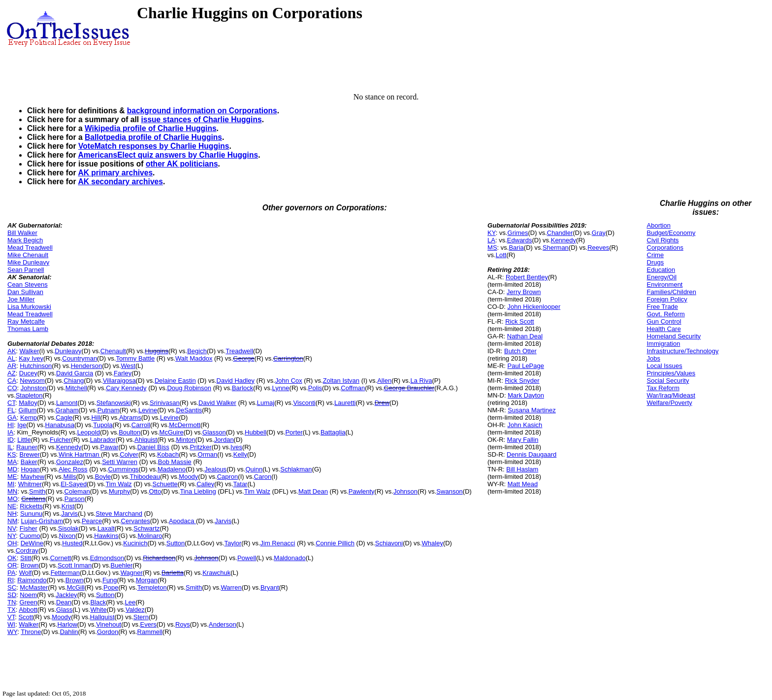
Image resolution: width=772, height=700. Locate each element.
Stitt (26, 558)
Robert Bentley (527, 277)
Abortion (659, 225)
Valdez (135, 610)
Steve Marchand (119, 514)
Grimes (518, 233)
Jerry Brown (524, 292)
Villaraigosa (119, 381)
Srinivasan (165, 403)
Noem (28, 595)
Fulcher (60, 440)
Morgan (147, 580)
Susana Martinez (532, 410)
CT (11, 403)
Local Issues (665, 366)
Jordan (224, 440)
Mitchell (76, 388)
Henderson (87, 366)
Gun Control (664, 321)
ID (11, 440)
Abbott (28, 610)
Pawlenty (362, 491)
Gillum (27, 410)
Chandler (560, 233)
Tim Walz (118, 484)
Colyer (129, 454)
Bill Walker (22, 233)
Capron (228, 477)
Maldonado (289, 558)
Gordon (108, 632)
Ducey (28, 373)
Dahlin (69, 632)
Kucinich (135, 543)
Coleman (77, 491)
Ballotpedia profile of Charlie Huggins (153, 137)
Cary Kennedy (126, 388)
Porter (294, 432)
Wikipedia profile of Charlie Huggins (151, 128)
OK (12, 558)
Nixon (67, 536)
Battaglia (333, 432)
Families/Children (672, 292)
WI (11, 624)
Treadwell (239, 351)
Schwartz (146, 528)
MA (12, 462)
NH (12, 514)
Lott (501, 255)
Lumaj (266, 403)
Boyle (103, 477)
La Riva (421, 381)
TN (12, 602)
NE (12, 506)
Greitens (33, 499)
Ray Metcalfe (26, 321)
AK (12, 351)
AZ (12, 373)
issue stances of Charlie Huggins (201, 119)
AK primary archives (115, 173)
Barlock (242, 388)
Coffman (353, 388)
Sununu (31, 514)
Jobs (654, 358)
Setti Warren (120, 462)
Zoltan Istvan (341, 381)
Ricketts (31, 506)
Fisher (29, 528)
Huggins (157, 351)
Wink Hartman (80, 454)
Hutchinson (36, 366)
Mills (69, 477)
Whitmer (30, 484)
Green (29, 602)
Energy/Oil (662, 277)
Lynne (281, 388)
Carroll (141, 425)
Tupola (103, 425)
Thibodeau (145, 477)
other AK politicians (182, 164)
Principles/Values (671, 373)
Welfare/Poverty (670, 403)
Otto (155, 491)
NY (12, 536)
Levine (148, 410)
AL (11, 358)
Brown (30, 565)
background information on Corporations (202, 111)
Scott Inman (75, 565)
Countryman (80, 358)
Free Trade (663, 307)
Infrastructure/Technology (683, 351)
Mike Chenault (28, 255)
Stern (141, 617)
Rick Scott (520, 321)
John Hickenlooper (534, 307)
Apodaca (182, 521)
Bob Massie (175, 462)
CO (12, 388)
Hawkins (106, 536)
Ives (236, 447)
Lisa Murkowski (29, 307)
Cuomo (30, 536)
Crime (656, 255)
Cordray (27, 550)
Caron (263, 477)
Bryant (270, 587)
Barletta (173, 573)
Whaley (433, 543)
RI (11, 580)
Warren (231, 587)
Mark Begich (25, 240)
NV (12, 528)
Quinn (254, 469)
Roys (183, 624)
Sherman (556, 248)
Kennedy (69, 447)
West (128, 366)
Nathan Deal (525, 336)
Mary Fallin (523, 440)
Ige (22, 425)
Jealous (215, 469)
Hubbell (256, 432)
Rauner (27, 447)
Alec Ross (73, 469)
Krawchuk (216, 573)
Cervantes (136, 521)
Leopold (89, 432)
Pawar (110, 447)
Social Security (668, 381)
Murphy (119, 491)
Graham (67, 410)
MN (12, 491)
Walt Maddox (194, 358)
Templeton (152, 587)
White (98, 610)
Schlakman (296, 469)
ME (12, 477)
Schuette (165, 484)
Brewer (30, 454)
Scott (26, 617)
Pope (111, 587)
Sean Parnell (26, 270)
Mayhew (32, 477)
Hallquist (102, 617)
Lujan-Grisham (42, 521)
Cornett (61, 558)
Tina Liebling (198, 491)
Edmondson (107, 558)
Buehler (122, 565)
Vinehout (109, 624)
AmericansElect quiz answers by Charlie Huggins (168, 155)
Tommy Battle (135, 358)
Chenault (113, 351)
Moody (188, 477)
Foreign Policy (667, 299)
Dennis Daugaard (531, 454)
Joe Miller (21, 299)
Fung (110, 580)
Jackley (66, 595)
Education (661, 270)
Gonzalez (70, 462)
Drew (382, 403)
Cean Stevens (28, 284)
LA (491, 240)
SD (12, 595)
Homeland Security (674, 336)
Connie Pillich (335, 543)
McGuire (172, 432)
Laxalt (106, 528)
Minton (186, 440)
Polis (315, 388)
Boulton (129, 432)
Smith (37, 491)
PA (11, 573)
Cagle (64, 417)
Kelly (240, 454)
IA (10, 432)
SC (12, 587)
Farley (123, 373)
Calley (205, 484)
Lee (130, 602)
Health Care (664, 329)
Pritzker (201, 447)
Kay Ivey (31, 358)
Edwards (520, 240)
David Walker (217, 403)
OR (12, 565)
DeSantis (189, 410)
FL (11, 410)
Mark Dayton (526, 395)
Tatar (241, 484)
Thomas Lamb (28, 329)
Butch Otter (520, 351)
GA (12, 417)
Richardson (159, 558)
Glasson (214, 432)
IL (10, 447)
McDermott (185, 425)
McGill (76, 587)
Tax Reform (663, 388)
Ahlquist (146, 440)
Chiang (74, 381)
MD (12, 469)
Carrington (288, 358)
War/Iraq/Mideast (671, 395)
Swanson (449, 491)
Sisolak (68, 528)
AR (12, 366)
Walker (30, 351)
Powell (247, 558)
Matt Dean (313, 491)
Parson (75, 499)
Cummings (123, 469)
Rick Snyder (522, 381)
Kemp (29, 417)
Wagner (132, 573)
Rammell (150, 632)
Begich (197, 351)
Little (24, 440)
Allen (384, 381)
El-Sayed (74, 484)
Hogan (30, 469)
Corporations (665, 248)
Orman (208, 454)
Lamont (67, 403)
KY (492, 233)
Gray (599, 233)
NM (12, 521)
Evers (148, 624)
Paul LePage (526, 366)
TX (12, 610)
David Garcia (75, 373)
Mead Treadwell (30, 248)
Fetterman (65, 573)
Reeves (598, 248)
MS (492, 248)
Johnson (405, 491)
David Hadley (236, 381)
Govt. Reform (666, 314)
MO (13, 499)
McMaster (34, 587)
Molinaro (150, 536)
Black (98, 602)
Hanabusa (60, 425)
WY (12, 632)
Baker (29, 462)
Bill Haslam (522, 469)
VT (11, 617)
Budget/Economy (671, 233)
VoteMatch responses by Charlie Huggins (154, 146)
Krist (68, 506)
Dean (64, 602)
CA (12, 381)
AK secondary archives (120, 182)
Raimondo (32, 580)
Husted (72, 543)
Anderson (223, 624)
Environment (665, 284)
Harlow (67, 624)
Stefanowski (114, 403)
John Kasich (525, 425)
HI (11, 425)
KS (12, 454)
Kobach (168, 454)
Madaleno (172, 469)
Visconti (304, 403)
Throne (31, 632)
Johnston (34, 388)
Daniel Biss (153, 447)
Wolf (26, 573)
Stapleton (29, 395)
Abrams (130, 417)
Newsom (32, 381)
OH (12, 543)
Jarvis (69, 514)
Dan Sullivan (25, 292)
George (243, 358)
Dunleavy (68, 351)
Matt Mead (523, 484)
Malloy (28, 403)
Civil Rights (663, 240)
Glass (64, 610)
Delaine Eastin (175, 381)
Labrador (103, 440)
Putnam (109, 410)
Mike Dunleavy (28, 262)
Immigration (664, 344)
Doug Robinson (189, 388)
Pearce (92, 521)
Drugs (656, 262)
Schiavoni (389, 543)
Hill (96, 417)
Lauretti (345, 403)
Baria (516, 248)
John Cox (289, 381)
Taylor (233, 543)
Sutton (176, 543)
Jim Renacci (278, 543)
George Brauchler (409, 388)
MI (11, 484)
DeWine (32, 543)
